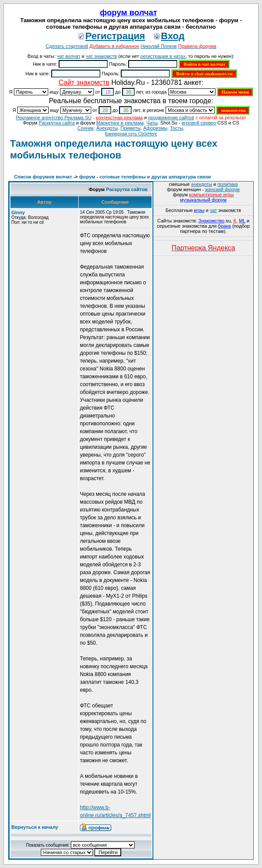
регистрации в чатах (163, 56)
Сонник (85, 128)
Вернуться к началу (35, 827)
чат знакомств (101, 56)
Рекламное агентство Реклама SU (53, 118)
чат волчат (69, 56)
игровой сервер (199, 123)
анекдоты (202, 184)
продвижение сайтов (171, 118)
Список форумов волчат (43, 177)
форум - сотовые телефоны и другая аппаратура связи (145, 177)
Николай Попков (159, 46)
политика (227, 184)
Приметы (130, 128)
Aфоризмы (155, 128)
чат (214, 210)
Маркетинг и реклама (120, 123)
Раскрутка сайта (57, 123)
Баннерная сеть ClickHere (131, 134)
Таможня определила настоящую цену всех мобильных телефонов (114, 149)
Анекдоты (107, 128)
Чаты (152, 123)
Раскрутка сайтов (127, 189)
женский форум (222, 189)
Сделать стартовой (67, 46)
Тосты (176, 128)
